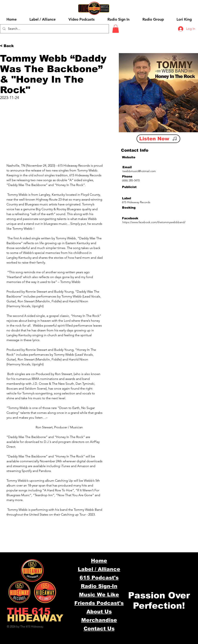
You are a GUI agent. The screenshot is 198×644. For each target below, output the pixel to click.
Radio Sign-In (99, 586)
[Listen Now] (158, 139)
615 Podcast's (99, 578)
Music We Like (99, 595)
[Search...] (54, 29)
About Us (99, 611)
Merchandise (99, 620)
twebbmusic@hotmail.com (139, 171)
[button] (116, 29)
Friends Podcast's (99, 603)
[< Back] (8, 46)
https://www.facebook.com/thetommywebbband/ (154, 222)
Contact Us (99, 628)
